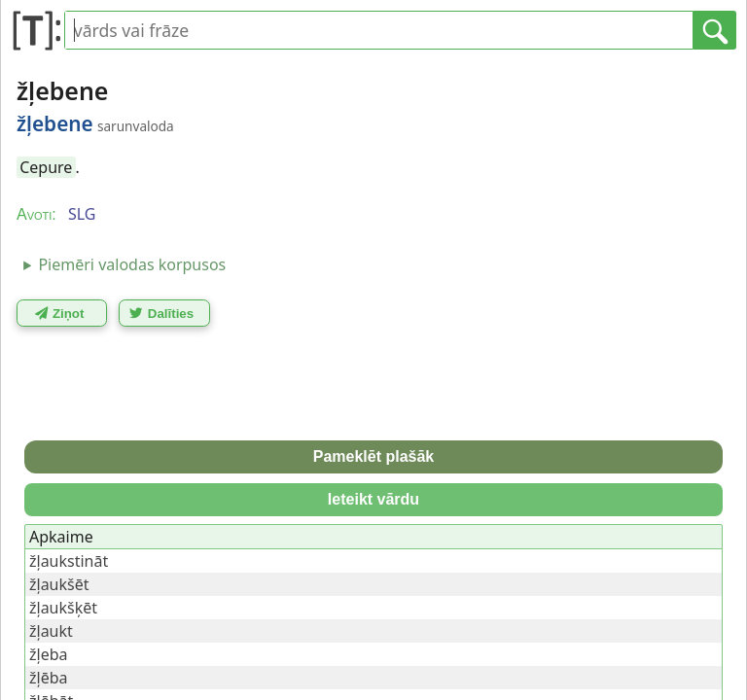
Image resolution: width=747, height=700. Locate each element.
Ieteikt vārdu (373, 499)
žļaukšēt (59, 584)
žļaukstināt (69, 561)
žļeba (49, 654)
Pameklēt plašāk (374, 456)
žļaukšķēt (63, 608)
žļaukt (51, 631)
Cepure (46, 167)
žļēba (49, 678)
